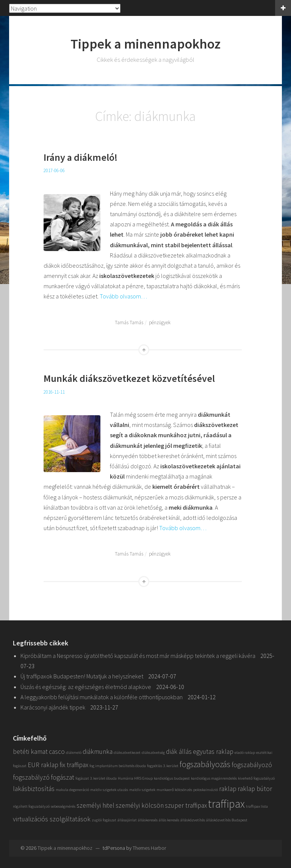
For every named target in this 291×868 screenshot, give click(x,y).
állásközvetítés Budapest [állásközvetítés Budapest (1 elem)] (227, 820)
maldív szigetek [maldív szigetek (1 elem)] (142, 790)
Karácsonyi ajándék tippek (53, 707)
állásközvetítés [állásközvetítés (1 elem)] (193, 820)
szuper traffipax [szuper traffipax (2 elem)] (186, 805)
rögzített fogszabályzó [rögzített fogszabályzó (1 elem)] (31, 806)
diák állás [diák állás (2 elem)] (179, 752)
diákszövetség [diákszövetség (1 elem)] (153, 753)
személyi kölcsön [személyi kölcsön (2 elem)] (140, 805)
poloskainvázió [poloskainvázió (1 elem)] (206, 790)
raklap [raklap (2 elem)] (228, 789)
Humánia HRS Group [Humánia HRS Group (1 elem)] (135, 778)
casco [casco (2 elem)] (57, 752)
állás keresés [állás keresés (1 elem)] (169, 820)
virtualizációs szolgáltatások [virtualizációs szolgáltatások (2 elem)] (52, 819)
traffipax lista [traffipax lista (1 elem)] (257, 806)
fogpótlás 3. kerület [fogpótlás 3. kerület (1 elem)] (163, 766)
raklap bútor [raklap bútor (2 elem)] (255, 789)
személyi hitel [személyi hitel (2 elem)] (95, 805)
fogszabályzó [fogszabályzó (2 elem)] (31, 777)
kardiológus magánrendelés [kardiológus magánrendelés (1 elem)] (214, 778)
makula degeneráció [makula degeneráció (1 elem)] (72, 790)
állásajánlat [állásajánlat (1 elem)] (127, 820)
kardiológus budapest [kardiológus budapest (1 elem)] (172, 778)
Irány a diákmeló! (81, 157)
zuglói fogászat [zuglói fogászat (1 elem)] (104, 820)
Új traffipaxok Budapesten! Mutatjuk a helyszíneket (82, 676)
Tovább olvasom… (123, 296)
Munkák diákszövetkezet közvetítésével (129, 378)
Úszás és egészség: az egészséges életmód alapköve (86, 687)
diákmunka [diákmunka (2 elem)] (98, 752)
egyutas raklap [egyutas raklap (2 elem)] (213, 752)
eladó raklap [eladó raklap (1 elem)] (245, 753)
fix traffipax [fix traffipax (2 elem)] (74, 765)
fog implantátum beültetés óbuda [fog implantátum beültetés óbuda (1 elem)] (118, 766)
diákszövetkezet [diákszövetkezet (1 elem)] (127, 753)
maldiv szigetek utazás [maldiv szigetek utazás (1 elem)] (109, 790)
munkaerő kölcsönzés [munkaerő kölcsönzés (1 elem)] (174, 790)
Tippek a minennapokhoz (145, 44)
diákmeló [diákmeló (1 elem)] (74, 753)
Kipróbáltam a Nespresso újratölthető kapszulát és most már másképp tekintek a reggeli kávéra (138, 656)
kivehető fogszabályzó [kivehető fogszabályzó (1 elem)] (256, 778)
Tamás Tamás (129, 323)
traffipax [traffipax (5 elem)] (226, 804)
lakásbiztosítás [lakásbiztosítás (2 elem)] (34, 789)
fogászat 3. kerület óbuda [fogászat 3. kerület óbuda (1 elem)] (96, 778)
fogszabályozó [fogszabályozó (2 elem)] (252, 765)
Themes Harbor (149, 848)
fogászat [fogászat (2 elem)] (63, 777)
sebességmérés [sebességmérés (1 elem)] (63, 806)
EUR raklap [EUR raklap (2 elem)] (43, 765)
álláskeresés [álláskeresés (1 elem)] (148, 820)
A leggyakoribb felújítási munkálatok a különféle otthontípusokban (102, 697)
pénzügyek (160, 323)
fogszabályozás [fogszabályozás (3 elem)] (205, 764)
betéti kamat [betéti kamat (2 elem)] (30, 752)
